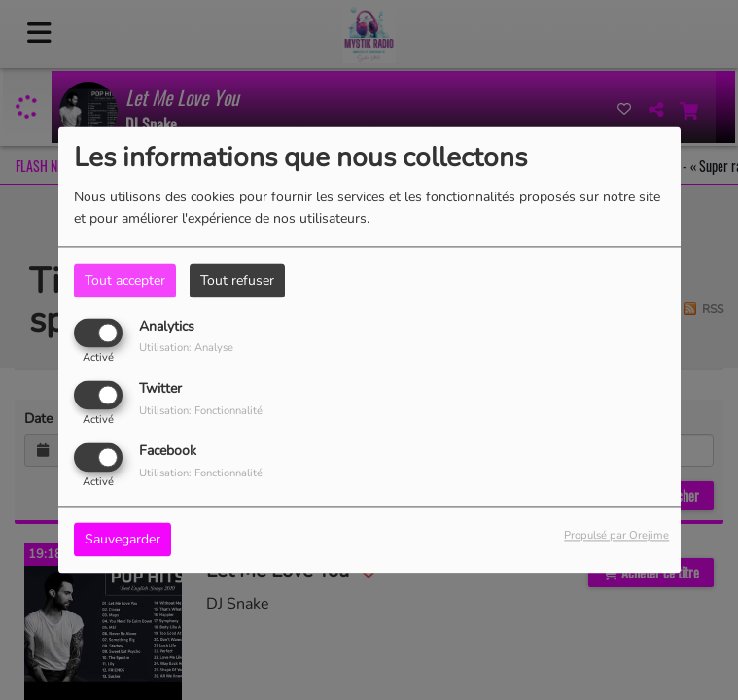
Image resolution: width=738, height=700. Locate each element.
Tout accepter (125, 280)
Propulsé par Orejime (616, 536)
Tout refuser (237, 280)
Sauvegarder (123, 540)
